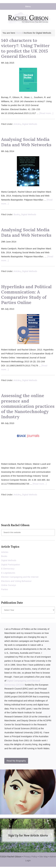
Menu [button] (28, 6)
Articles (17, 124)
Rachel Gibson (28, 21)
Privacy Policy (30, 857)
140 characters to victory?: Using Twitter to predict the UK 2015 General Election (25, 48)
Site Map (44, 857)
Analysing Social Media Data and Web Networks (26, 142)
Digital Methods (29, 124)
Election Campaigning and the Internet (20, 577)
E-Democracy (8, 569)
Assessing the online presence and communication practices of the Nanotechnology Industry (28, 406)
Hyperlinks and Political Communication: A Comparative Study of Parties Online (26, 295)
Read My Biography (16, 761)
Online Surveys (9, 585)
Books (17, 214)
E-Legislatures (8, 573)
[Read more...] (46, 113)
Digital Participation (11, 565)
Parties (5, 589)
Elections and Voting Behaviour (16, 581)
